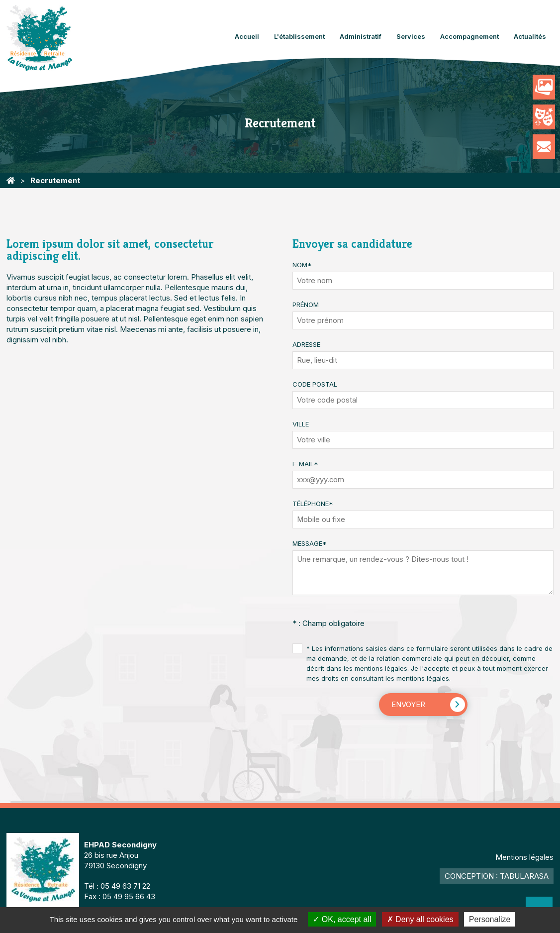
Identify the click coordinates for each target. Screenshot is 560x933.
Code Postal (315, 384)
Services (411, 36)
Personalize (490, 919)
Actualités (530, 36)
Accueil (247, 36)
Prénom (306, 305)
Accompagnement (469, 36)
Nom (302, 265)
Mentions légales (524, 857)
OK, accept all (342, 919)
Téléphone (313, 504)
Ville (301, 424)
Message (310, 543)
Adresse (306, 344)
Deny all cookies (420, 919)
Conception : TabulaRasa (497, 876)
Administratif (361, 36)
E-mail (305, 464)
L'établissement (299, 36)
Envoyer (408, 705)
